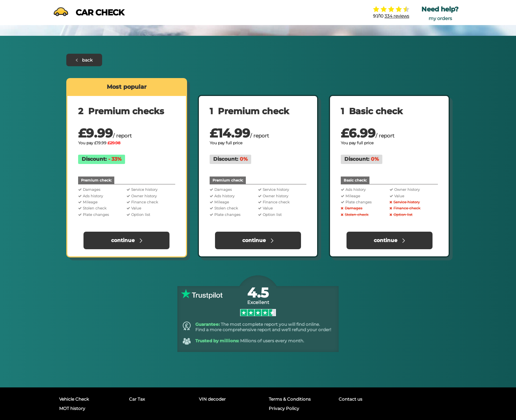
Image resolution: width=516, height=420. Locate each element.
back (84, 60)
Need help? (440, 9)
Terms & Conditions (290, 399)
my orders (440, 18)
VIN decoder (212, 399)
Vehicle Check (74, 399)
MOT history (72, 408)
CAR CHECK (89, 13)
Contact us (350, 399)
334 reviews (397, 16)
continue (127, 240)
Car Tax (137, 399)
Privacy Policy (284, 408)
